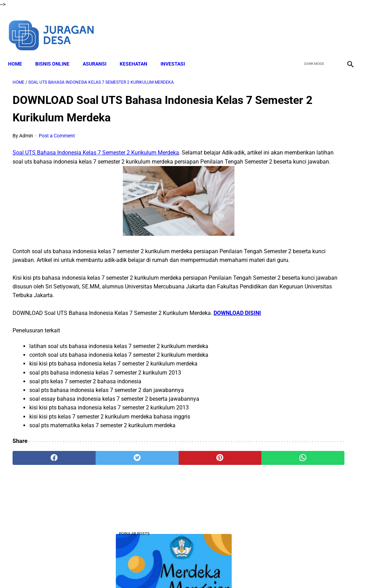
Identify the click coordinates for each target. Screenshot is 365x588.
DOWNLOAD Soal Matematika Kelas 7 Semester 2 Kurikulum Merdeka (308, 387)
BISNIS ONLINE (57, 53)
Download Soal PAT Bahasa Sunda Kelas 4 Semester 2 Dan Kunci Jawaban (308, 291)
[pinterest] (154, 487)
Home (20, 53)
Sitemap (269, 570)
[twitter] (312, 27)
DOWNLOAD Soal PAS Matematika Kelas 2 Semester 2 (308, 143)
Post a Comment (57, 129)
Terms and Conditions (168, 570)
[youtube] (329, 27)
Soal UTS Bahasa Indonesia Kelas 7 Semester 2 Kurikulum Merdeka (96, 146)
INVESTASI (177, 53)
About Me (98, 570)
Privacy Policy (214, 570)
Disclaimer (126, 570)
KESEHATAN (138, 53)
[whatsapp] (211, 487)
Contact (244, 570)
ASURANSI (99, 53)
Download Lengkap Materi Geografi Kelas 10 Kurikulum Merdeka (306, 239)
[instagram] (345, 27)
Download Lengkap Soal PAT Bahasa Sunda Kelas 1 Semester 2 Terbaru (306, 439)
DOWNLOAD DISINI (36, 342)
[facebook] (296, 27)
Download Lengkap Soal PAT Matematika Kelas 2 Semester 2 (308, 499)
